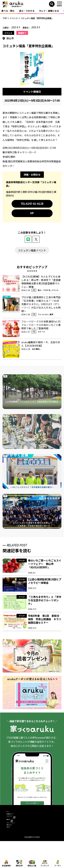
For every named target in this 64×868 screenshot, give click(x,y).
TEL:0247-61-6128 (32, 204)
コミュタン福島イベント (32, 250)
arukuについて (15, 823)
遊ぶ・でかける (27, 11)
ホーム (10, 813)
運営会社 (12, 828)
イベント (8, 33)
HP (32, 213)
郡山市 (10, 38)
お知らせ (11, 843)
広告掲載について (15, 818)
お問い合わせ (13, 838)
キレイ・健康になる (49, 11)
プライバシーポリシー (18, 833)
